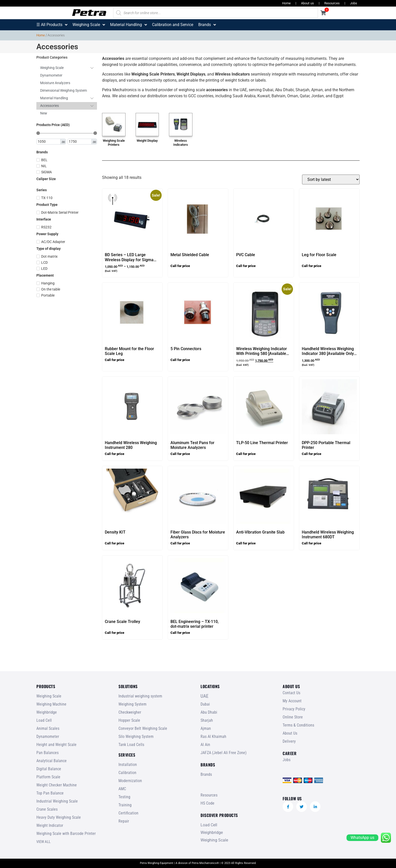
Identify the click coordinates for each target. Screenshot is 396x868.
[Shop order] (331, 179)
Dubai (205, 704)
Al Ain (205, 745)
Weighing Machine (51, 704)
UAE (204, 696)
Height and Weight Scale (56, 745)
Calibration (127, 773)
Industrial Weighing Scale (57, 801)
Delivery (289, 741)
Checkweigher (130, 712)
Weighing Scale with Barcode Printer (66, 834)
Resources (332, 3)
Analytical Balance (52, 761)
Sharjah (207, 720)
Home (286, 3)
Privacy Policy (294, 709)
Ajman (206, 728)
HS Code (207, 803)
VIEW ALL (43, 842)
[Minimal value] (67, 133)
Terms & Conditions (298, 725)
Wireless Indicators (181, 143)
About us (307, 3)
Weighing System (132, 704)
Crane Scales (47, 809)
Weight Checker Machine (57, 785)
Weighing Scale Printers (114, 143)
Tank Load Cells (131, 745)
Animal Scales (48, 728)
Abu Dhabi (209, 712)
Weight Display (147, 141)
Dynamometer (48, 737)
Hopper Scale (129, 720)
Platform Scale (48, 777)
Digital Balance (49, 769)
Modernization (130, 781)
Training (125, 805)
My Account (292, 701)
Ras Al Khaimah (213, 737)
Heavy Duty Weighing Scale (59, 817)
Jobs (354, 3)
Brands (206, 774)
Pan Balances (47, 753)
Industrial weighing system (140, 696)
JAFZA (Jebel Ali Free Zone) (224, 753)
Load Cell (44, 720)
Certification (128, 813)
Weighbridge (47, 712)
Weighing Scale (49, 696)
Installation (128, 765)
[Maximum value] (80, 142)
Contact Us (291, 693)
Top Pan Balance (50, 793)
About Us (290, 733)
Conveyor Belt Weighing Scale (143, 728)
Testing (124, 797)
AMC (122, 789)
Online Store (293, 717)
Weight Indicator (50, 825)
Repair (124, 821)
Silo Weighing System (136, 737)
